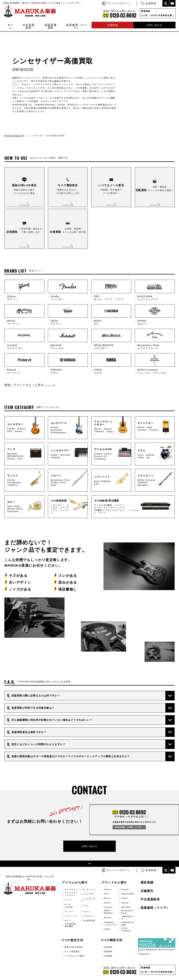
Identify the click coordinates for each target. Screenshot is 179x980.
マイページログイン (118, 3)
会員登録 (151, 3)
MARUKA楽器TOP (14, 136)
